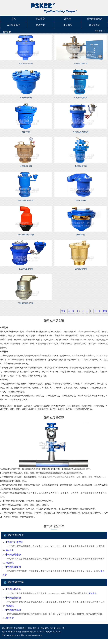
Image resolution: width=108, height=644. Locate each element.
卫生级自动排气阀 (81, 61)
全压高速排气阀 (81, 164)
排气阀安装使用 (13, 565)
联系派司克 (95, 24)
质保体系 (68, 24)
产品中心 (40, 18)
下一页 (97, 309)
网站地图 (6, 626)
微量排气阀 (81, 233)
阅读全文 (10, 548)
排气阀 (67, 18)
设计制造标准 (14, 24)
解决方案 (40, 24)
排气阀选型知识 (95, 18)
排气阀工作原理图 (14, 540)
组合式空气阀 (81, 198)
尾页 (105, 309)
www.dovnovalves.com (34, 633)
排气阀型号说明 (13, 608)
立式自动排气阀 (81, 267)
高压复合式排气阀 (81, 96)
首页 (14, 18)
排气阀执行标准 (13, 587)
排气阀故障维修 (13, 553)
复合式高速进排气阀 (81, 130)
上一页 (71, 309)
